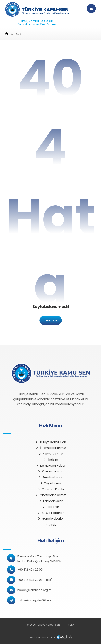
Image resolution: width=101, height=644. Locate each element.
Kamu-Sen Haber (50, 465)
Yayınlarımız (50, 483)
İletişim (51, 460)
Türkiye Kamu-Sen (50, 442)
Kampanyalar (51, 501)
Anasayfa (50, 320)
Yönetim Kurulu (51, 489)
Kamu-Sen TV (50, 454)
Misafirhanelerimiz (50, 495)
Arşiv (50, 524)
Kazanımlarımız (51, 471)
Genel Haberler (51, 519)
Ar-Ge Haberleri (51, 513)
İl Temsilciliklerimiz (51, 448)
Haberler (51, 507)
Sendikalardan (51, 477)
